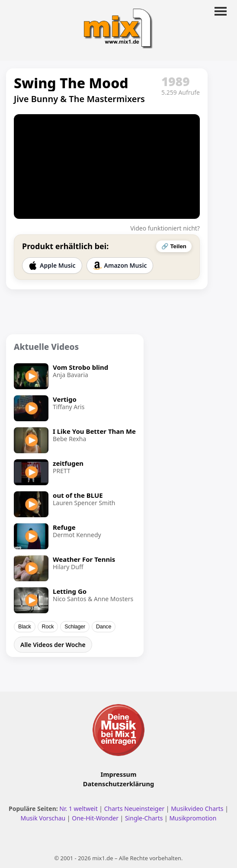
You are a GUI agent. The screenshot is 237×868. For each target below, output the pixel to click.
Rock (48, 627)
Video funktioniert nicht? (165, 228)
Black (25, 627)
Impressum (119, 774)
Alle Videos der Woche (53, 645)
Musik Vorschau (43, 818)
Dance (104, 627)
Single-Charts (144, 818)
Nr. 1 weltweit (78, 809)
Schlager (75, 627)
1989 (176, 81)
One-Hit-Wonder (95, 818)
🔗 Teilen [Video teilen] (174, 246)
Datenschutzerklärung (118, 784)
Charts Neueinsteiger (134, 809)
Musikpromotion (193, 818)
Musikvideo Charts (197, 809)
